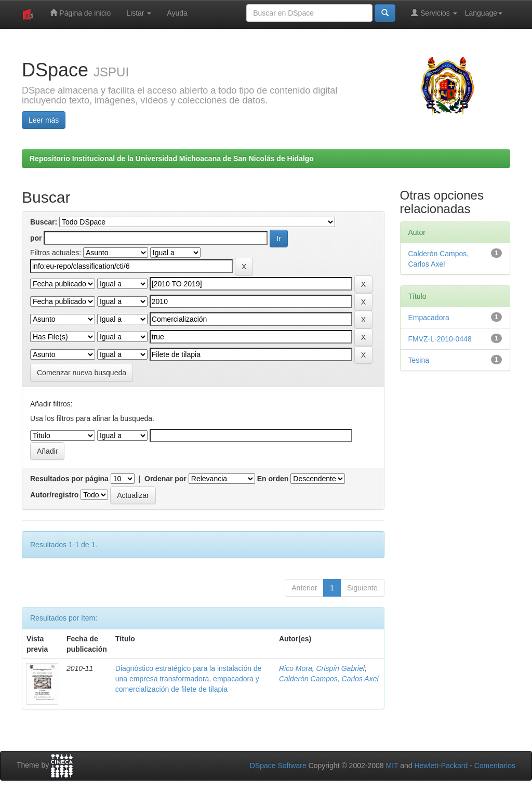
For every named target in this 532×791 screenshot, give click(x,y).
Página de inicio (80, 13)
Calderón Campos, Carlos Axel (329, 679)
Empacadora (429, 318)
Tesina (419, 360)
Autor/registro (54, 495)
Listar (139, 13)
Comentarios (495, 766)
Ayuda (177, 13)
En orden (273, 479)
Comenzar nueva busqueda (82, 373)
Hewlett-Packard (441, 766)
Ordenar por (165, 479)
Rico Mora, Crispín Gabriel (322, 668)
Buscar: (44, 222)
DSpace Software (278, 766)
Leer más (44, 120)
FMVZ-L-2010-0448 (440, 339)
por (36, 238)
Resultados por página (69, 479)
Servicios (434, 13)
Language (484, 13)
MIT (392, 766)
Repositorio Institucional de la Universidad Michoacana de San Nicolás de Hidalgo (172, 159)
